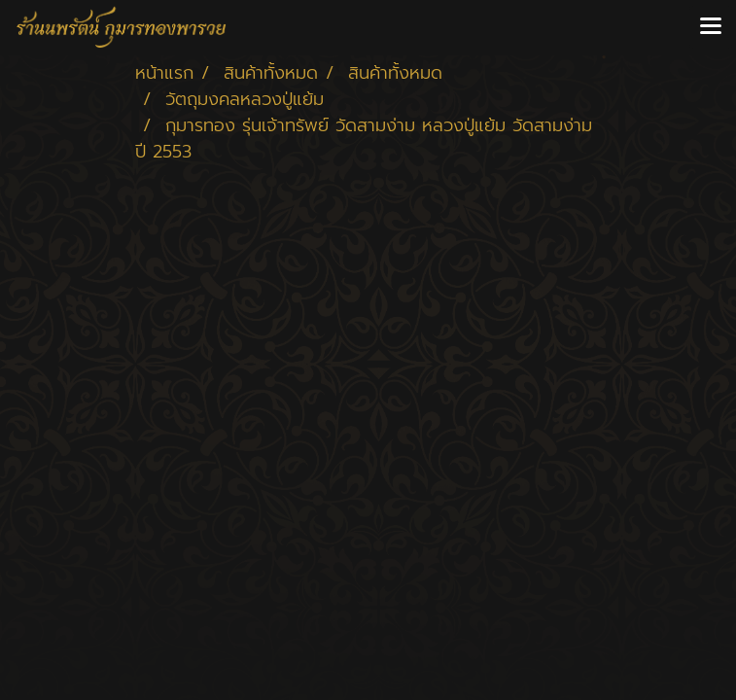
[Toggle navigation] (711, 27)
